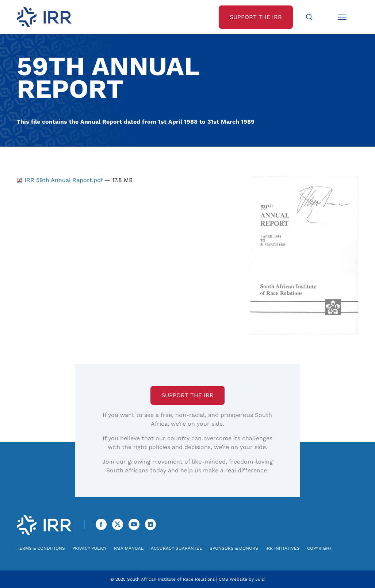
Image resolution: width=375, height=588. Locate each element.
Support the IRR (187, 395)
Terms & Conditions (41, 548)
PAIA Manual (129, 548)
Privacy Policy (89, 548)
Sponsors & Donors (234, 548)
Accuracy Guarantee (177, 548)
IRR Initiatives (283, 548)
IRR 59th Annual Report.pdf (61, 180)
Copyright (319, 548)
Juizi (260, 579)
